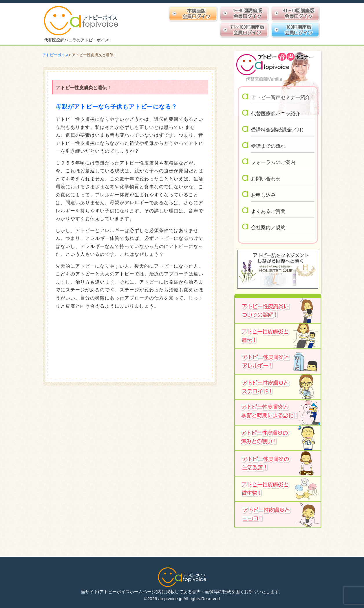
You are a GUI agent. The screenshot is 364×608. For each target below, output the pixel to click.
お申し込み (263, 195)
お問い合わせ (266, 179)
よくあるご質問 (268, 211)
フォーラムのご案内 (273, 162)
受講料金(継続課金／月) (277, 130)
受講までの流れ (268, 146)
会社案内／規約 (268, 228)
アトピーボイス (55, 55)
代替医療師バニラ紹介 (276, 114)
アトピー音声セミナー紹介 (281, 97)
